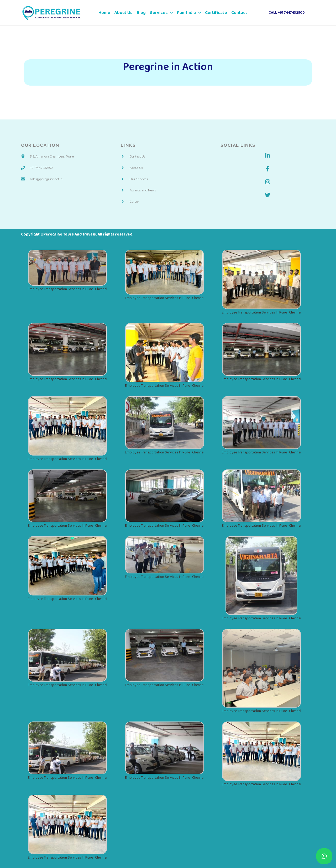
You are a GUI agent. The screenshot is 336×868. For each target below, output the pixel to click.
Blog (141, 13)
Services (161, 13)
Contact (239, 13)
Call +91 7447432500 (287, 13)
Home (104, 13)
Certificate (216, 13)
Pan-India (189, 13)
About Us (124, 13)
